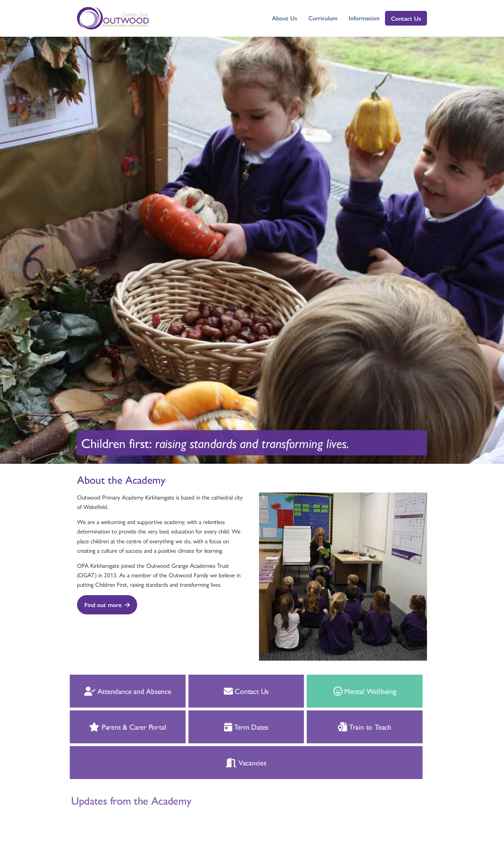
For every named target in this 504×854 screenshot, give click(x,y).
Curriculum (323, 18)
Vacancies (239, 762)
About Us (285, 18)
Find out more (107, 605)
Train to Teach (357, 726)
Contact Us (406, 18)
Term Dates (239, 726)
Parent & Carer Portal (120, 726)
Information (364, 18)
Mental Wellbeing (357, 691)
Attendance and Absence (120, 691)
